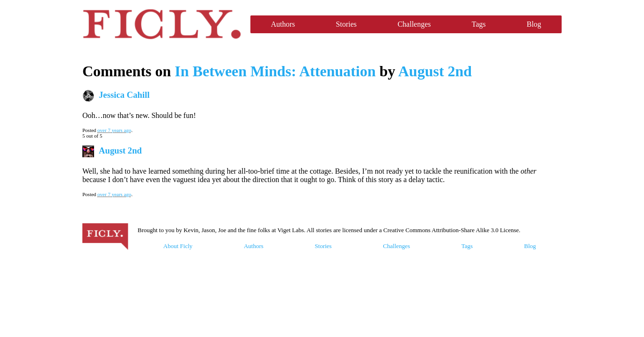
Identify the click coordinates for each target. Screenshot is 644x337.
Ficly (162, 24)
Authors (283, 24)
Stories (346, 24)
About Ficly (178, 246)
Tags (479, 24)
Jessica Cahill (124, 95)
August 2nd (435, 71)
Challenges (414, 24)
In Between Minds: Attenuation (275, 71)
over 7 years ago (114, 130)
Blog (534, 24)
